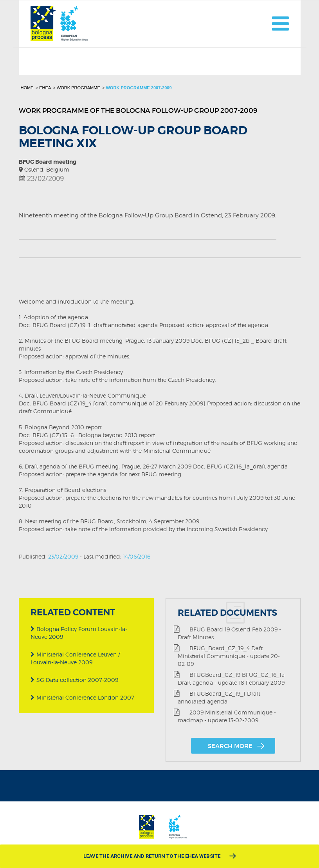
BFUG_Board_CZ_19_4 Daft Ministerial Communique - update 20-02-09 (227, 656)
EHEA (45, 88)
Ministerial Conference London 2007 (82, 697)
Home (27, 88)
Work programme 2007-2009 (139, 88)
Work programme (78, 88)
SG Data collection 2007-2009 (74, 680)
